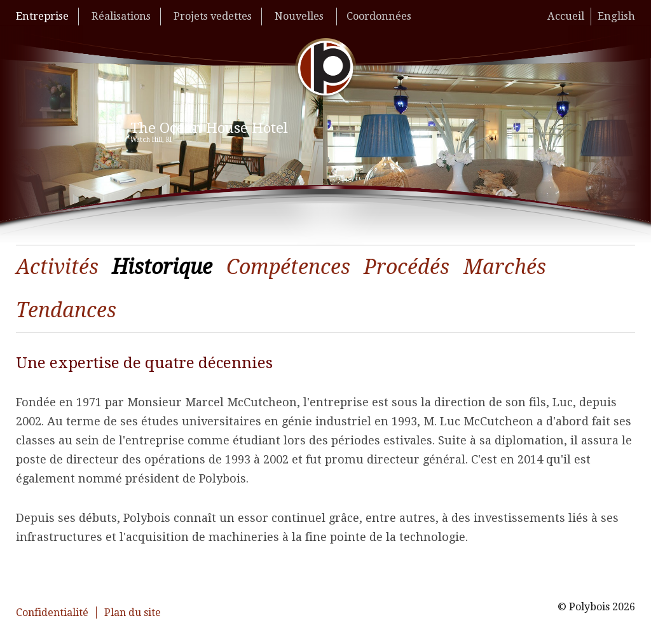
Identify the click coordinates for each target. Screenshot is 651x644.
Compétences (288, 267)
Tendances (66, 310)
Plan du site (133, 613)
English (616, 16)
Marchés (505, 267)
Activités (57, 267)
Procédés (407, 267)
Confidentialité (52, 613)
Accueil (566, 16)
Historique (162, 267)
